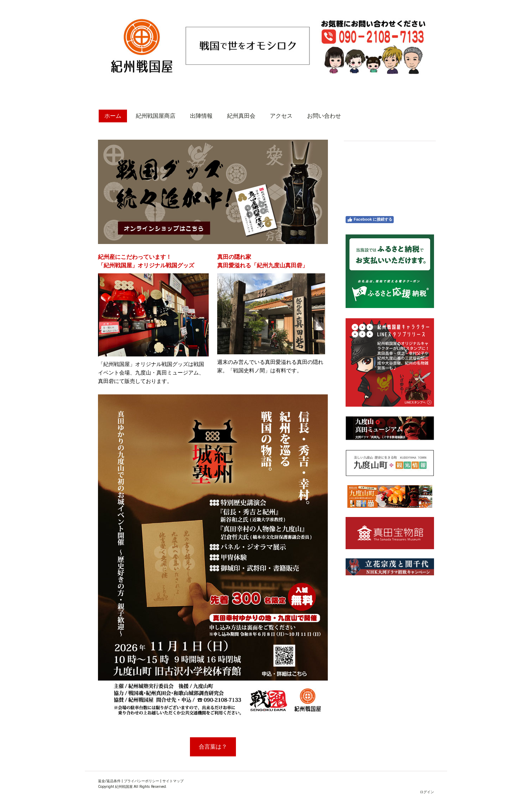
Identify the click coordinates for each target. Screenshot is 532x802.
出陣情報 (201, 116)
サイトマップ (173, 781)
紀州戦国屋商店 (156, 116)
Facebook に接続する (370, 220)
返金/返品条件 (109, 781)
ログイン (427, 792)
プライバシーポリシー (141, 781)
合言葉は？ (213, 747)
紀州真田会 (241, 116)
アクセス (281, 116)
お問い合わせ (324, 116)
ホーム (113, 116)
